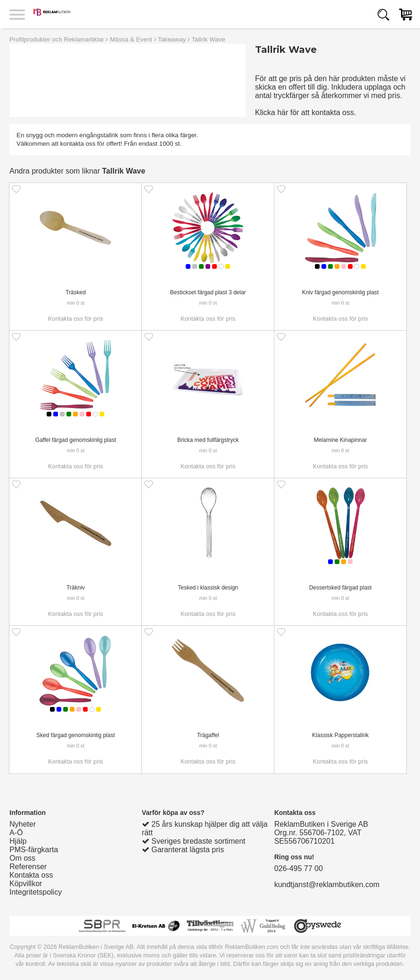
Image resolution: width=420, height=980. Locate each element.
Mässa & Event (131, 39)
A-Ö (16, 833)
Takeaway (172, 39)
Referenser (28, 867)
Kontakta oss (31, 875)
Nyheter (23, 824)
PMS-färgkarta (34, 850)
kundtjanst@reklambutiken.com (327, 884)
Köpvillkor (26, 884)
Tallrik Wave (208, 39)
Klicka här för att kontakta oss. (305, 112)
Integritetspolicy (36, 892)
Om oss (22, 858)
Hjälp (18, 841)
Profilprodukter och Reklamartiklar (57, 39)
